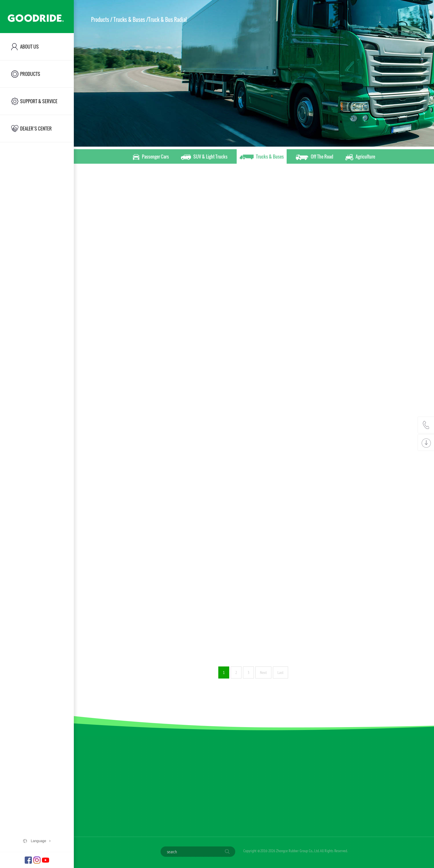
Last (280, 672)
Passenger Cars (151, 158)
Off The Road (315, 158)
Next (263, 672)
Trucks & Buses (262, 158)
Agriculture (360, 158)
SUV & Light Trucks (204, 158)
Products (100, 20)
